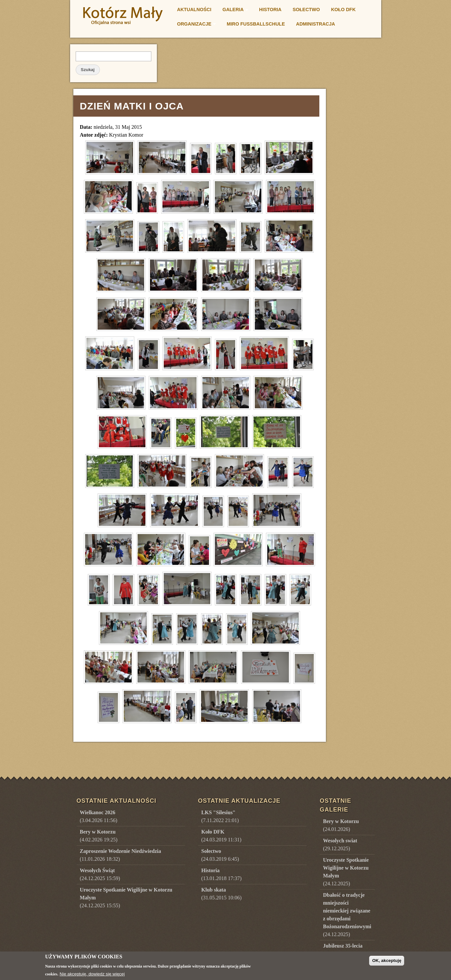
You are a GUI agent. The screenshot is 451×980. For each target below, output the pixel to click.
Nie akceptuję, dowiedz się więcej (92, 974)
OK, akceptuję (387, 961)
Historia (270, 10)
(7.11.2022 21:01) (203, 810)
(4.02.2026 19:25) (99, 830)
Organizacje (195, 25)
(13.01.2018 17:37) (204, 868)
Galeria (233, 10)
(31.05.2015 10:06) (204, 888)
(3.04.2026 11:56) (99, 810)
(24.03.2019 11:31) (204, 830)
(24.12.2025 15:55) (116, 892)
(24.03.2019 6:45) (203, 849)
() (305, 810)
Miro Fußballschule (256, 24)
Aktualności (194, 10)
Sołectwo (306, 10)
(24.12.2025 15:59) (100, 868)
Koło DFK (343, 10)
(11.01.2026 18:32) (121, 849)
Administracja (316, 24)
